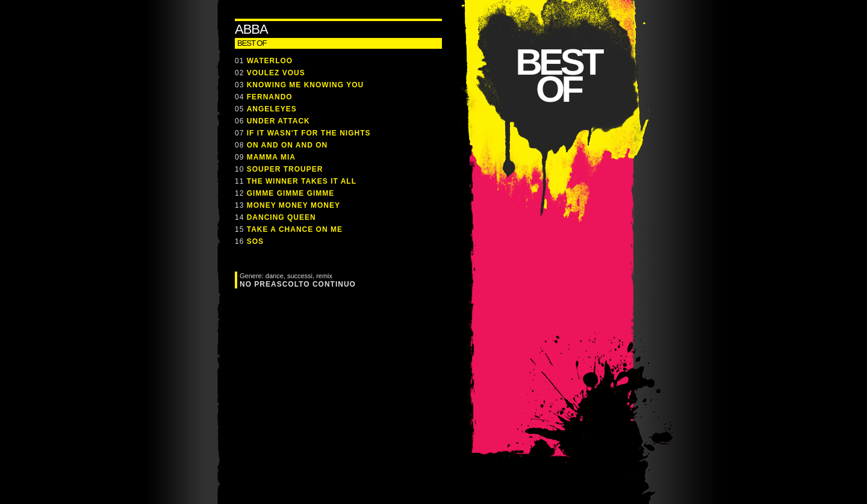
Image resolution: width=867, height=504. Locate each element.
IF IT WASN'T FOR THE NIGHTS (309, 133)
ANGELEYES (272, 109)
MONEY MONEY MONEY (294, 205)
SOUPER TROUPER (285, 169)
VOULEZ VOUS (276, 73)
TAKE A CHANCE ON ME (295, 229)
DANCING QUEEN (281, 217)
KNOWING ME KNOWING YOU (305, 85)
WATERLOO (270, 61)
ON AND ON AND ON (287, 145)
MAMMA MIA (271, 157)
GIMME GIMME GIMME (291, 193)
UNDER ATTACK (278, 121)
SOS (255, 241)
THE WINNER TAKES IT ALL (302, 181)
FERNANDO (270, 97)
